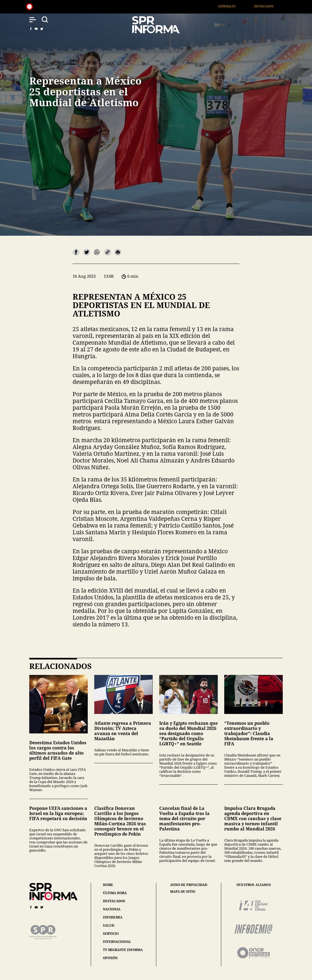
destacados (114, 901)
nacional (112, 909)
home (108, 885)
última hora (115, 893)
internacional (117, 942)
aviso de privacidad (189, 885)
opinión (110, 958)
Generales (234, 6)
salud (109, 925)
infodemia (113, 917)
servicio (111, 934)
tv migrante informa (123, 950)
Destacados (271, 6)
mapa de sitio (183, 892)
